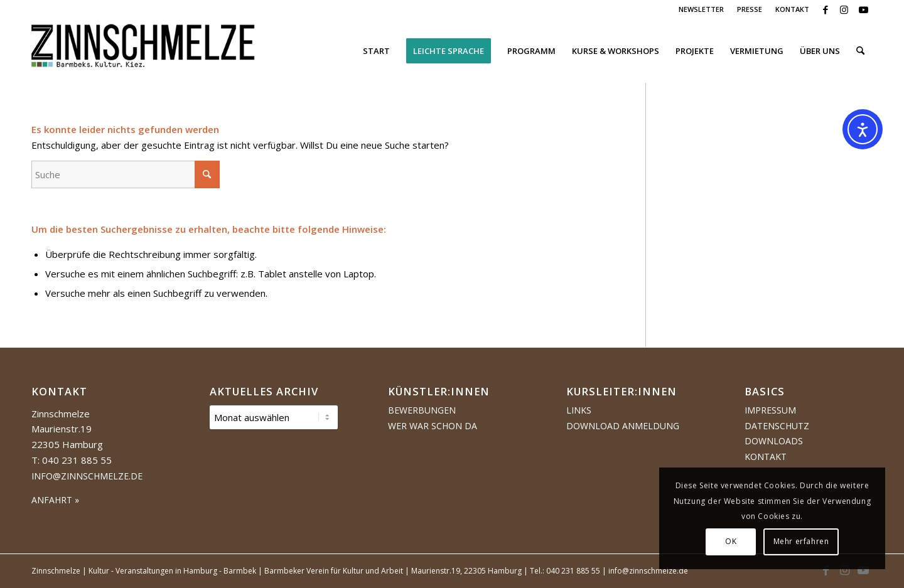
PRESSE (750, 9)
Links (579, 410)
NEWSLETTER (701, 9)
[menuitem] (702, 9)
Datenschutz (777, 426)
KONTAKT (792, 9)
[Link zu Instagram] (844, 9)
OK (731, 541)
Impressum (770, 410)
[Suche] (860, 51)
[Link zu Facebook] (825, 9)
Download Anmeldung (623, 426)
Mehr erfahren (801, 541)
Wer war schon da (433, 426)
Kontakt (766, 457)
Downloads (774, 441)
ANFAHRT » (55, 500)
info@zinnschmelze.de (87, 476)
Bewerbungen (422, 410)
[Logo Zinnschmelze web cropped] (143, 51)
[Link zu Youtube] (863, 9)
